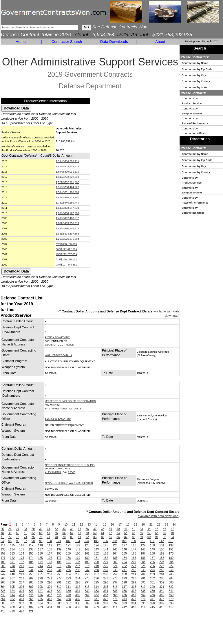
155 (31, 554)
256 (87, 574)
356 (134, 595)
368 (68, 599)
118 (40, 545)
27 (18, 529)
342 (3, 595)
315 (106, 587)
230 (22, 570)
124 (97, 545)
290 (50, 582)
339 (152, 591)
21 (151, 525)
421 (31, 611)
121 (68, 545)
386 (59, 603)
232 (40, 570)
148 (143, 549)
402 (31, 607)
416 (162, 607)
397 (162, 603)
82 (87, 537)
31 (49, 529)
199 (87, 562)
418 (3, 611)
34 (72, 529)
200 (97, 562)
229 (12, 570)
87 (126, 537)
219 (97, 566)
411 (115, 607)
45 (157, 529)
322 (171, 587)
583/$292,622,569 (66, 249)
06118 (77, 409)
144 (106, 549)
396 (152, 603)
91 (157, 537)
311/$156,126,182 (66, 259)
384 (40, 603)
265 (171, 574)
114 (3, 545)
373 (115, 599)
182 (106, 558)
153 (12, 554)
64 (126, 533)
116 (22, 545)
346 (40, 595)
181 (97, 558)
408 (87, 607)
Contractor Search (67, 42)
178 (68, 558)
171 (3, 558)
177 (59, 558)
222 (124, 566)
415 (152, 607)
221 (115, 566)
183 (115, 558)
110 (143, 541)
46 (164, 529)
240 (115, 570)
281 (143, 578)
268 (22, 578)
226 (162, 566)
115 (12, 545)
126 (115, 545)
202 (115, 562)
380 (3, 603)
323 (3, 591)
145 (115, 549)
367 (59, 599)
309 (50, 587)
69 (164, 533)
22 (159, 525)
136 (31, 549)
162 (97, 554)
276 (97, 578)
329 (59, 591)
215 (59, 566)
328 (50, 591)
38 (103, 529)
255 (78, 574)
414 (143, 607)
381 (12, 603)
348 (59, 595)
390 (97, 603)
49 (10, 533)
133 (3, 549)
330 (68, 591)
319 (143, 587)
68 (157, 533)
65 (134, 533)
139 (59, 549)
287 (22, 582)
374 (124, 599)
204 (134, 562)
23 (166, 525)
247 (3, 574)
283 (162, 578)
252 (50, 574)
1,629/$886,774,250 (67, 197)
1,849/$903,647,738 (67, 208)
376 (143, 599)
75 (33, 537)
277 (106, 578)
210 (12, 566)
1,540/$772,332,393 (67, 177)
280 (134, 578)
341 (171, 591)
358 (152, 595)
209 (3, 566)
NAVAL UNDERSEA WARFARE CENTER (69, 483)
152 (3, 554)
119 (50, 545)
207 (162, 562)
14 (97, 525)
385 (50, 603)
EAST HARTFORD (56, 409)
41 (126, 529)
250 (31, 574)
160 (78, 554)
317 (124, 587)
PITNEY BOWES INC (57, 337)
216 (68, 566)
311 (68, 587)
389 (87, 603)
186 (143, 558)
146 (124, 549)
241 (124, 570)
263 (152, 574)
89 (141, 537)
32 (56, 529)
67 (149, 533)
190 (3, 562)
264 (162, 574)
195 (50, 562)
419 (12, 611)
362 (12, 599)
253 (59, 574)
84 (103, 537)
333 (97, 591)
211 (22, 566)
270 (40, 578)
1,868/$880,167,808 (67, 213)
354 (115, 595)
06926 (70, 345)
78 (56, 537)
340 (162, 591)
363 (22, 599)
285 (3, 582)
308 (40, 587)
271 (50, 578)
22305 (72, 472)
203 (124, 562)
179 (78, 558)
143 (97, 549)
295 (97, 582)
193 (31, 562)
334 (106, 591)
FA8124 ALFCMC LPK (58, 419)
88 (134, 537)
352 (97, 595)
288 (31, 582)
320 (152, 587)
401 (22, 607)
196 (59, 562)
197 (68, 562)
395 (143, 603)
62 (110, 533)
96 (18, 541)
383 (31, 603)
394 (134, 603)
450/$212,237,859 (66, 254)
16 (112, 525)
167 (143, 554)
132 (171, 545)
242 (134, 570)
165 (124, 554)
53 (41, 533)
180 (87, 558)
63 (118, 533)
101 (59, 541)
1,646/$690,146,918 (67, 228)
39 (110, 529)
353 (106, 595)
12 (82, 525)
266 (3, 578)
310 (59, 587)
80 (72, 537)
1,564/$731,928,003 (67, 192)
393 (124, 603)
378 (162, 599)
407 (78, 607)
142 (87, 549)
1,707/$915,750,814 (67, 223)
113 (171, 541)
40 (118, 529)
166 (134, 554)
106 (106, 541)
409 (97, 607)
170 (171, 554)
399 (3, 607)
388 (78, 603)
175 (40, 558)
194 (40, 562)
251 (40, 574)
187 (152, 558)
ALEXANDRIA (53, 472)
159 (68, 554)
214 (50, 566)
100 (49, 541)
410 (106, 607)
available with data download (158, 516)
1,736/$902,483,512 (67, 218)
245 (162, 570)
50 (18, 533)
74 (25, 537)
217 (78, 566)
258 (106, 574)
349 (68, 595)
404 (50, 607)
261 (134, 574)
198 (78, 562)
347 (50, 595)
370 (87, 599)
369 (78, 599)
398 (171, 603)
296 (106, 582)
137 (40, 549)
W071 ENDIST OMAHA (59, 355)
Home (21, 42)
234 (59, 570)
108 (124, 541)
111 (152, 541)
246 (171, 570)
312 (78, 587)
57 (72, 533)
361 (3, 599)
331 (78, 591)
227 (171, 566)
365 (40, 599)
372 (106, 599)
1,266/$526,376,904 (67, 239)
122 (78, 545)
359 (162, 595)
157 (50, 554)
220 (106, 566)
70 (172, 533)
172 (12, 558)
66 (141, 533)
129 (143, 545)
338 (143, 591)
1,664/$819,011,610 (67, 172)
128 (134, 545)
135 (22, 549)
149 (152, 549)
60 (95, 533)
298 (124, 582)
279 (124, 578)
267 (12, 578)
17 (120, 525)
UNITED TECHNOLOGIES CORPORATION (70, 401)
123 (87, 545)
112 (161, 541)
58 (79, 533)
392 (115, 603)
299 (134, 582)
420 (22, 611)
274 (78, 578)
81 (79, 537)
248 (12, 574)
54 (49, 533)
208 (171, 562)
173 (22, 558)
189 (171, 558)
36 (87, 529)
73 (18, 537)
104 (87, 541)
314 (97, 587)
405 (59, 607)
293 (78, 582)
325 (22, 591)
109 (133, 541)
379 (171, 599)
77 (49, 537)
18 (128, 525)
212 (31, 566)
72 (10, 537)
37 (95, 529)
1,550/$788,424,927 (67, 187)
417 (171, 607)
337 (134, 591)
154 (22, 554)
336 (124, 591)
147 (134, 549)
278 (115, 578)
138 (50, 549)
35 (79, 529)
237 (87, 570)
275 (87, 578)
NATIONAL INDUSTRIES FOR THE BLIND (70, 465)
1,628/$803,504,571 (67, 167)
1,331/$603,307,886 (67, 234)
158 (59, 554)
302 (162, 582)
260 (124, 574)
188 (162, 558)
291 (59, 582)
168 (152, 554)
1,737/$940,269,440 (67, 203)
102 (68, 541)
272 (59, 578)
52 (33, 533)
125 (106, 545)
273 (68, 578)
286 (12, 582)
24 (174, 525)
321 (162, 587)
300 (143, 582)
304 (3, 587)
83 (95, 537)
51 (25, 533)
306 (22, 587)
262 (143, 574)
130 (152, 545)
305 (12, 587)
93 (172, 537)
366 (50, 599)
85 (110, 537)
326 (31, 591)
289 (40, 582)
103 (77, 541)
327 (40, 591)
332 (87, 591)
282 (152, 578)
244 (152, 570)
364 (31, 599)
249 (22, 574)
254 (68, 574)
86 (118, 537)
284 (171, 578)
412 (124, 607)
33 (64, 529)
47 (172, 529)
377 (152, 599)
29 (33, 529)
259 (115, 574)
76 (41, 537)
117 (31, 545)
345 (31, 595)
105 (96, 541)
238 (97, 570)
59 (87, 533)
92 (164, 537)
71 (2, 537)
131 (162, 545)
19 (135, 525)
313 (87, 587)
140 (68, 549)
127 (124, 545)
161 (87, 554)
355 (124, 595)
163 (106, 554)
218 (87, 566)
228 (3, 570)
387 (68, 603)
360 (171, 595)
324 (12, 591)
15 (105, 525)
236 (78, 570)
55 (56, 533)
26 (10, 529)
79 (64, 537)
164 (115, 554)
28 (25, 529)
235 (68, 570)
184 (124, 558)
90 (149, 537)
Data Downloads (114, 42)
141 (78, 549)
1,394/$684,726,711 (67, 161)
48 (2, 533)
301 (152, 582)
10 (66, 525)
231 (31, 570)
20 (143, 525)
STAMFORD (52, 345)
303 (171, 582)
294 (87, 582)
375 (134, 599)
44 (149, 529)
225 (152, 566)
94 (2, 541)
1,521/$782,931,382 (67, 182)
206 (152, 562)
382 (22, 603)
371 (97, 599)
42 (134, 529)
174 (31, 558)
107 (115, 541)
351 (87, 595)
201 (106, 562)
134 (12, 549)
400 (12, 607)
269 (31, 578)
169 (162, 554)
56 (64, 533)
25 (2, 529)
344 (22, 595)
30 (41, 529)
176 (50, 558)
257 (97, 574)
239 (106, 570)
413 (134, 607)
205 (143, 562)
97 (25, 541)
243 (143, 570)
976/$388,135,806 (66, 244)
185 (134, 558)
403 (40, 607)
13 (89, 525)
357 (143, 595)
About (160, 42)
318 (134, 587)
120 (59, 545)
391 (106, 603)
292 (68, 582)
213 (40, 566)
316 (115, 587)
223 (134, 566)
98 (33, 541)
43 (141, 529)
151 (171, 549)
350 (78, 595)
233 (50, 570)
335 (115, 591)
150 (162, 549)
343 (12, 595)
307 (31, 587)
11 (74, 525)
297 (115, 582)
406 (68, 607)
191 (12, 562)
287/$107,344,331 (66, 265)
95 (10, 541)
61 (103, 533)
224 (143, 566)
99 (41, 541)
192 (22, 562)
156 (40, 554)
